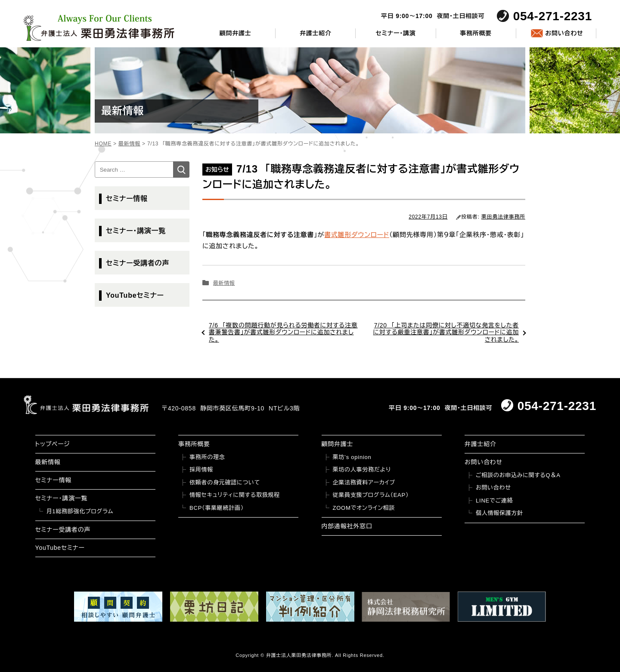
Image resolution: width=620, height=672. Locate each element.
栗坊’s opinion (352, 457)
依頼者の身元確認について (225, 482)
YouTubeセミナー (135, 295)
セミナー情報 (127, 199)
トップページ (53, 444)
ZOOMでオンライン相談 (364, 508)
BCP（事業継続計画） (217, 508)
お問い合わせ (564, 33)
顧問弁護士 (236, 33)
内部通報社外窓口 (347, 526)
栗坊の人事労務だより (362, 470)
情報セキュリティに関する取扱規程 (235, 495)
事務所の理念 (207, 457)
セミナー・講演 (395, 33)
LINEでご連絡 (494, 501)
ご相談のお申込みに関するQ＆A (518, 475)
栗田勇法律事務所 (503, 217)
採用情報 (201, 470)
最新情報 (224, 283)
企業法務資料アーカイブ (364, 482)
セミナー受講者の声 (138, 263)
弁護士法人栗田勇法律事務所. (300, 655)
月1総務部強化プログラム (80, 511)
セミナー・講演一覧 (136, 231)
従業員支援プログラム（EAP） (371, 495)
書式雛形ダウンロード (357, 235)
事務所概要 (476, 33)
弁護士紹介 (316, 33)
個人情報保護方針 (499, 513)
